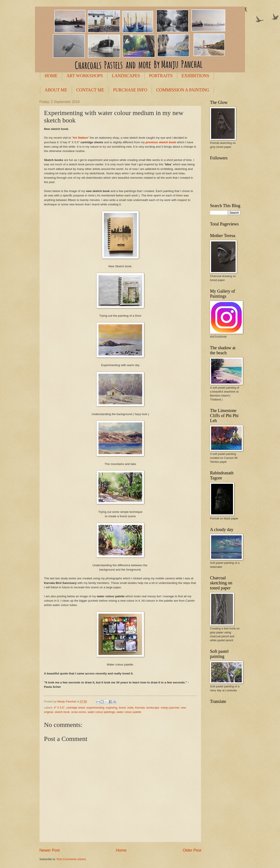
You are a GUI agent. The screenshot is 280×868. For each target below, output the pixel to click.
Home (121, 850)
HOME (51, 76)
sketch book (62, 712)
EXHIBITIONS (195, 76)
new (183, 708)
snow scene (79, 712)
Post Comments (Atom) (71, 859)
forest (122, 708)
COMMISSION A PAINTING (183, 90)
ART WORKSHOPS (85, 76)
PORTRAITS (161, 76)
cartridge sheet (76, 708)
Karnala (140, 708)
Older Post (192, 850)
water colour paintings (101, 712)
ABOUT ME (56, 90)
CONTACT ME (90, 90)
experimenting (95, 708)
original (49, 712)
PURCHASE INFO (130, 90)
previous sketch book (161, 142)
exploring (112, 708)
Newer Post (50, 850)
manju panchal (170, 708)
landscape (153, 708)
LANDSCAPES (126, 76)
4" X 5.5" (59, 708)
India (130, 708)
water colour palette (129, 712)
